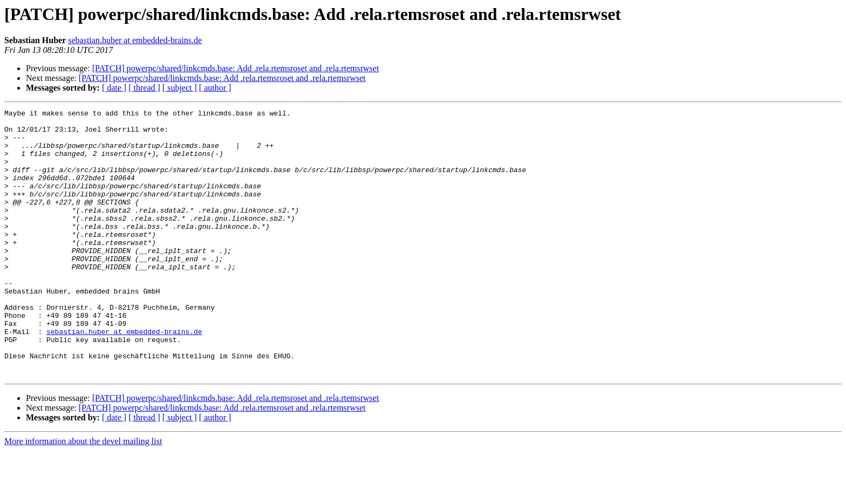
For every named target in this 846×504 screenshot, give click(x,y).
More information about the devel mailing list (83, 495)
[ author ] (215, 88)
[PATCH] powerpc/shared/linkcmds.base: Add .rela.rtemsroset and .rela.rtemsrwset (236, 68)
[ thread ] (144, 88)
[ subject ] (180, 88)
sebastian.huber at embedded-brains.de (135, 40)
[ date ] (114, 88)
